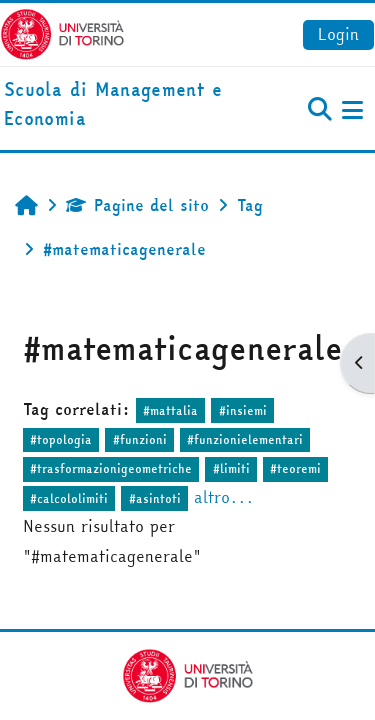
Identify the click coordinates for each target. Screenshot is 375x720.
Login (338, 34)
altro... (224, 497)
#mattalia (170, 410)
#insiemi (243, 410)
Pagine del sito (137, 205)
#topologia (61, 439)
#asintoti (155, 498)
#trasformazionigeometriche (111, 468)
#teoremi (295, 468)
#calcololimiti (69, 498)
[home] (125, 105)
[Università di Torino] (62, 32)
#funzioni (140, 439)
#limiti (231, 468)
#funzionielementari (245, 439)
